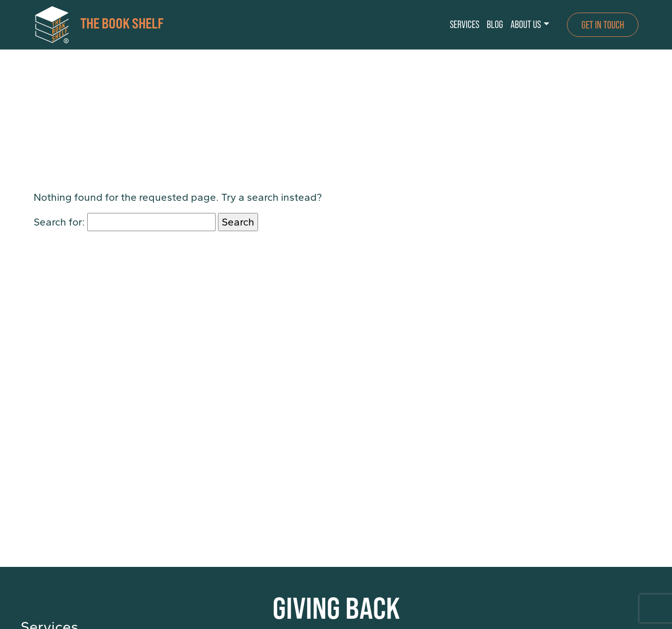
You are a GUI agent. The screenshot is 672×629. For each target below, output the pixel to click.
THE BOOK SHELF (99, 25)
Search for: (59, 222)
